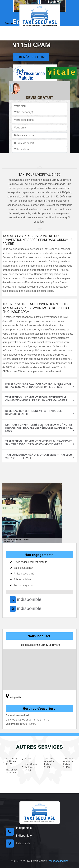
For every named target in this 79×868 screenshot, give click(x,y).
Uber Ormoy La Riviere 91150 (30, 767)
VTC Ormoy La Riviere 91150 (10, 761)
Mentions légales (59, 861)
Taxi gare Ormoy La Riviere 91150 (48, 763)
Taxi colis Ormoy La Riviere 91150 (67, 763)
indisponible (26, 599)
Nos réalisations (31, 57)
